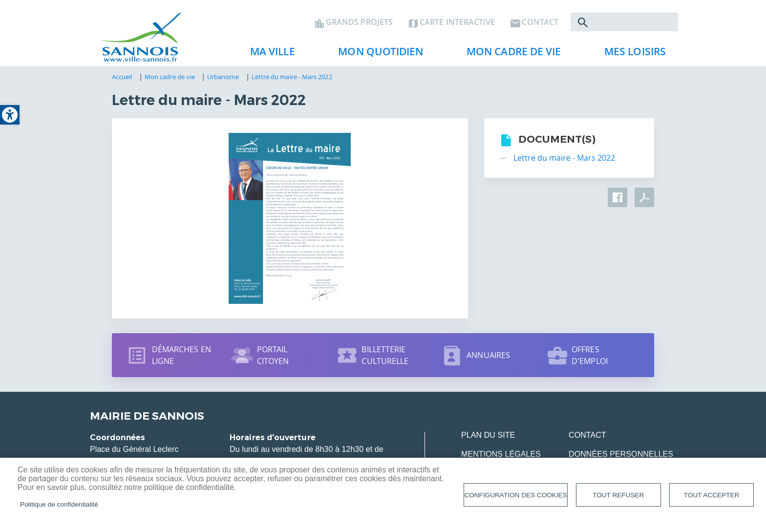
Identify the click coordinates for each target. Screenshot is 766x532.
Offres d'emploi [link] (590, 355)
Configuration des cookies (515, 495)
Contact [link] (540, 22)
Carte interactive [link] (457, 22)
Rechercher (583, 22)
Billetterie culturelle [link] (385, 355)
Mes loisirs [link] (631, 54)
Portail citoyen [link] (273, 355)
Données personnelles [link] (621, 454)
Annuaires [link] (488, 355)
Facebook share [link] (617, 197)
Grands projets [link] (359, 22)
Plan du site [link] (488, 435)
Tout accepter (712, 495)
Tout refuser (618, 495)
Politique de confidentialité (59, 504)
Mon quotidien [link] (377, 54)
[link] (10, 115)
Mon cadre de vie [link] (510, 54)
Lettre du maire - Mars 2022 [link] (292, 77)
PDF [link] (644, 197)
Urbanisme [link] (223, 77)
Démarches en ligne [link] (181, 355)
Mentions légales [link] (501, 454)
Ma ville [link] (269, 54)
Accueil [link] (122, 77)
